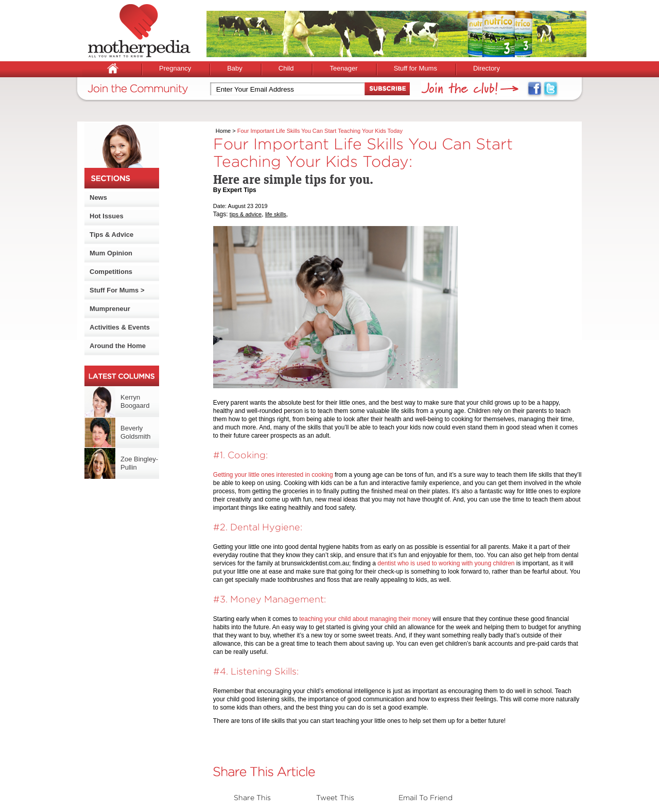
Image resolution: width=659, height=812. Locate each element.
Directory (487, 68)
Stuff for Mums (415, 68)
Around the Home (118, 346)
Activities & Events (120, 327)
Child (286, 68)
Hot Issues (107, 216)
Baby (235, 68)
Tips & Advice (111, 235)
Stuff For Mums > (117, 290)
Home (223, 131)
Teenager (343, 68)
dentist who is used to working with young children (446, 563)
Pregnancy (175, 68)
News (98, 197)
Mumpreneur (110, 309)
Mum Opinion (111, 253)
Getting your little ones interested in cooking (273, 475)
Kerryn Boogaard (135, 401)
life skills (276, 214)
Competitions (111, 272)
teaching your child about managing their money (365, 619)
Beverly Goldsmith (136, 432)
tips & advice (246, 214)
